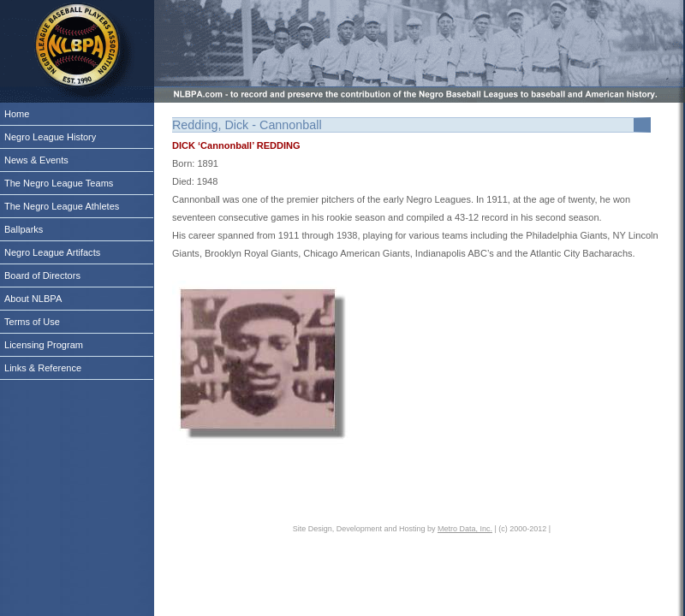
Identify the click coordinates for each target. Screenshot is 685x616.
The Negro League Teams (59, 183)
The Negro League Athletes (62, 206)
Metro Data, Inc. (465, 529)
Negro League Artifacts (52, 252)
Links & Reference (43, 368)
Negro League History (50, 137)
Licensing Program (44, 345)
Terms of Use (32, 322)
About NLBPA (33, 299)
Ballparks (24, 229)
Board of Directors (42, 275)
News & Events (36, 160)
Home (17, 114)
